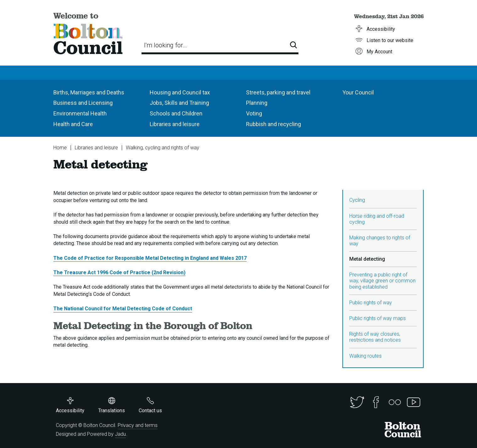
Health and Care (73, 124)
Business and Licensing (83, 103)
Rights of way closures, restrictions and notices (375, 337)
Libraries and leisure (175, 124)
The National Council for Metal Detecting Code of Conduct (123, 309)
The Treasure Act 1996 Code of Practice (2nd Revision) (119, 272)
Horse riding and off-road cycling (377, 219)
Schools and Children (176, 113)
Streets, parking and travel (278, 92)
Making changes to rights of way (380, 241)
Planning (257, 103)
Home (60, 148)
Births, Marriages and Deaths (89, 92)
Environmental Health (80, 113)
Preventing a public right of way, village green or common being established (382, 281)
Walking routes (365, 356)
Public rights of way (371, 303)
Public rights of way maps (378, 318)
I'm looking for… (165, 45)
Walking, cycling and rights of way (163, 148)
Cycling (357, 200)
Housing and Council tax (180, 92)
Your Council (358, 92)
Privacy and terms (138, 425)
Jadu (120, 434)
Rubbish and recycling (273, 124)
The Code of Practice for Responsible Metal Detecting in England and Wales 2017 (150, 258)
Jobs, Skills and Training (179, 103)
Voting (254, 113)
